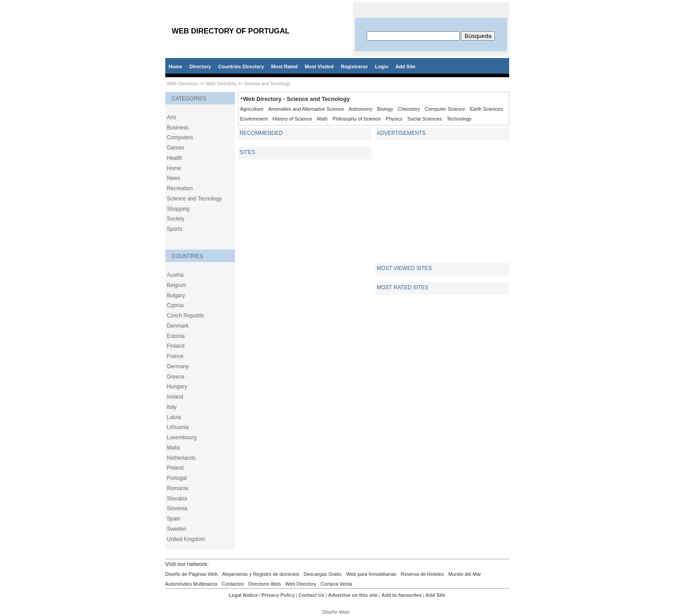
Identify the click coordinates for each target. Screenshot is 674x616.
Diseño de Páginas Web (192, 574)
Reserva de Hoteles (422, 574)
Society (176, 219)
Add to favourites (402, 595)
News (174, 178)
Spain (174, 519)
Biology (385, 109)
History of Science (292, 119)
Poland (175, 468)
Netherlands (182, 458)
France (175, 356)
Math (322, 119)
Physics (394, 119)
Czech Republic (186, 316)
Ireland (175, 397)
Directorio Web (265, 584)
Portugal (177, 478)
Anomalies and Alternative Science (306, 109)
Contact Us (311, 595)
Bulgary (176, 296)
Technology (459, 119)
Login (381, 67)
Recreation (180, 188)
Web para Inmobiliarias (371, 574)
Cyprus (176, 305)
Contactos (233, 584)
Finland (176, 346)
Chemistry (409, 109)
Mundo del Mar (465, 574)
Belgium (177, 285)
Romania (178, 488)
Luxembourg (182, 437)
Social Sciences (425, 119)
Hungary (177, 387)
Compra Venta (336, 584)
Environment (254, 119)
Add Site (405, 67)
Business (178, 128)
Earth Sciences (486, 109)
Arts (172, 117)
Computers (180, 137)
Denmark (178, 326)
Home (176, 67)
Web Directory (182, 83)
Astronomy (361, 109)
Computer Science (445, 109)
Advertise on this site (353, 595)
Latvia (174, 417)
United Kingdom (186, 539)
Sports (175, 229)
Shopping (178, 209)
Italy (172, 407)
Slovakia (177, 499)
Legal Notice (243, 595)
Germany (178, 366)
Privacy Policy (278, 595)
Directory (200, 67)
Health (175, 158)
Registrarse (354, 67)
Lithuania (178, 427)
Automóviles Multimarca (191, 584)
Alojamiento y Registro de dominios (260, 574)
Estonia (176, 336)
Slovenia (177, 508)
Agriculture (252, 109)
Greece (176, 377)
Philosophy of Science (356, 119)
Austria (175, 275)
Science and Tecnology (195, 199)
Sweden (177, 529)
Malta (174, 448)
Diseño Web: (337, 612)
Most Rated (284, 67)
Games (176, 148)
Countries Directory (241, 67)
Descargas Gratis (323, 574)
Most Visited (319, 67)
